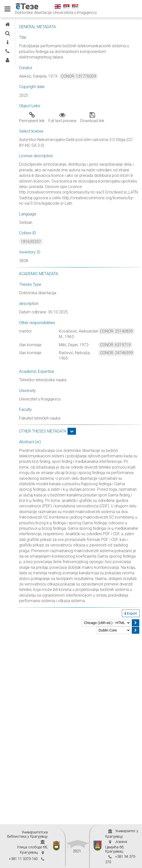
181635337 (31, 242)
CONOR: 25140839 (116, 331)
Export (131, 613)
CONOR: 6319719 (115, 345)
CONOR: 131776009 (79, 76)
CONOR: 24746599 (116, 353)
